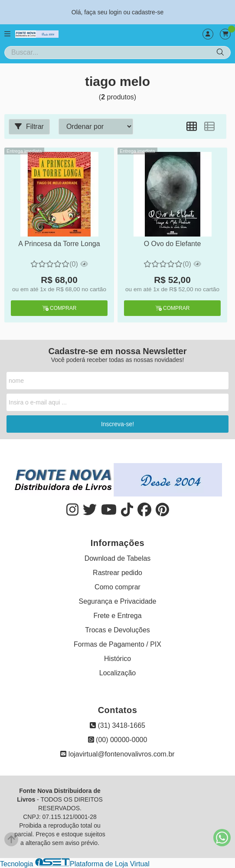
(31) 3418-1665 (117, 725)
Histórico (117, 659)
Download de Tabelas (118, 558)
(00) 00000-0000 (118, 740)
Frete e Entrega (117, 616)
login (116, 12)
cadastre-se (148, 12)
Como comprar (117, 587)
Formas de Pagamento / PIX (117, 644)
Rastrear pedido (117, 573)
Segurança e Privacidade (118, 601)
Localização (118, 673)
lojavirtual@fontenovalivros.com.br (117, 754)
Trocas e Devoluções (117, 630)
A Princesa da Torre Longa (59, 244)
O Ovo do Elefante (173, 244)
